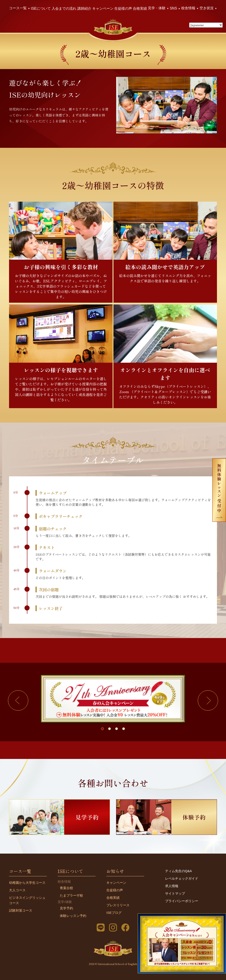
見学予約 (66, 908)
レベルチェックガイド (182, 878)
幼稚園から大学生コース (27, 883)
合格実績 (140, 8)
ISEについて (41, 8)
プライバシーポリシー (182, 901)
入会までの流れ (64, 8)
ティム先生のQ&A (179, 871)
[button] (18, 700)
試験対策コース (21, 910)
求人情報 (172, 886)
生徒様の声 (123, 8)
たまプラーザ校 (71, 895)
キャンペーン (103, 8)
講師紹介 (84, 8)
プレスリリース (118, 905)
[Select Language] (206, 25)
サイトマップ (175, 893)
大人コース (17, 890)
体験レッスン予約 (73, 916)
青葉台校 (66, 888)
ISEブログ (114, 913)
